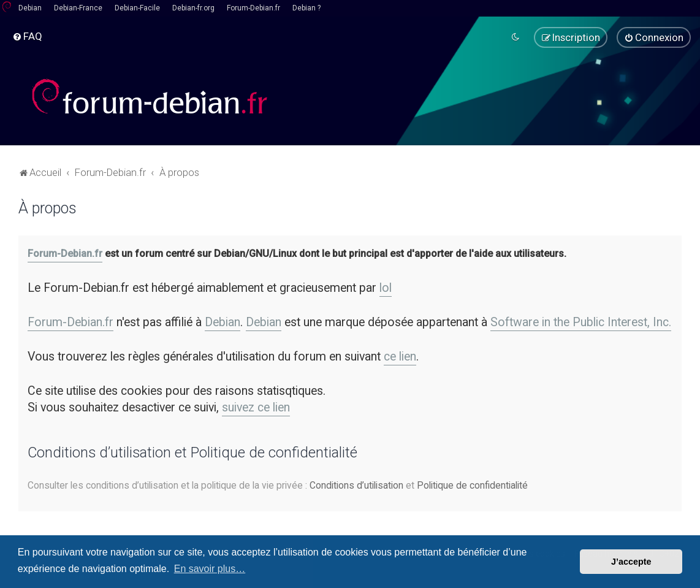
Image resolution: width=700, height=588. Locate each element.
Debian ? (306, 8)
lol (386, 288)
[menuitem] (27, 36)
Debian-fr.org (193, 8)
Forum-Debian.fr (253, 8)
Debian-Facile (137, 8)
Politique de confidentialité (472, 485)
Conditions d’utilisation (356, 485)
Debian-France (78, 8)
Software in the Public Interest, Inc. (581, 322)
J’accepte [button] (631, 562)
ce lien (400, 356)
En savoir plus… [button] (210, 569)
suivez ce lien (256, 407)
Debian (30, 8)
